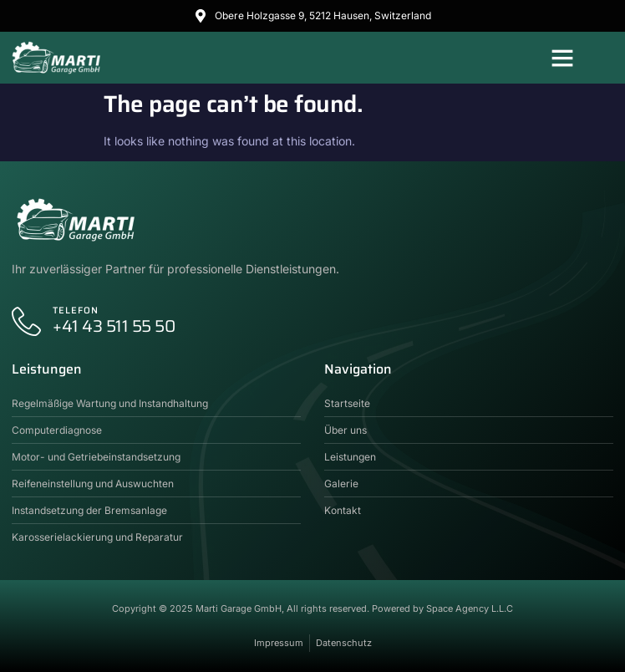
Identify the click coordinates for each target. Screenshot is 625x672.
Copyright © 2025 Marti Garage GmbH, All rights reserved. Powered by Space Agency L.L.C (312, 608)
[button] (562, 58)
